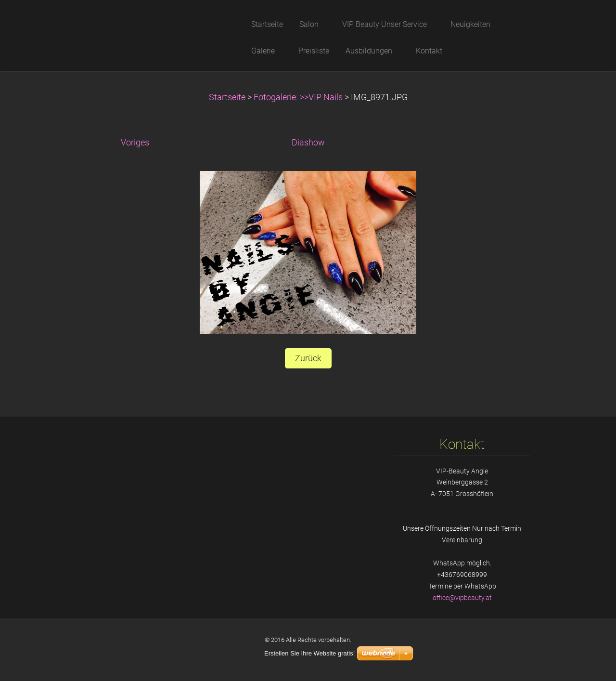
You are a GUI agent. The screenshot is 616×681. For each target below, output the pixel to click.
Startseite (227, 97)
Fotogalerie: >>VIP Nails (298, 97)
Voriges (135, 143)
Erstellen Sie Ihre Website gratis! (309, 653)
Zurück (308, 358)
